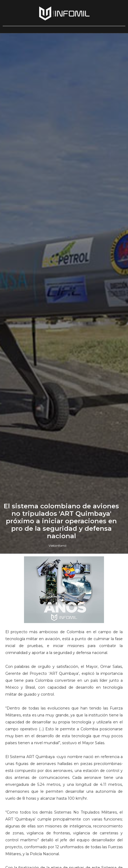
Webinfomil (57, 546)
